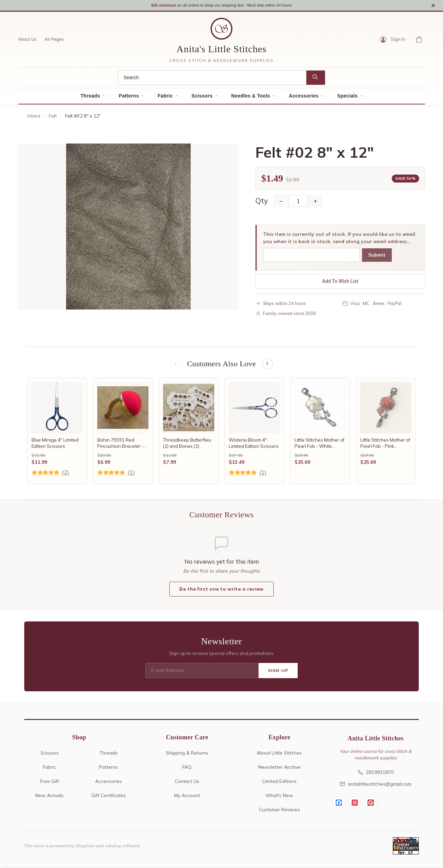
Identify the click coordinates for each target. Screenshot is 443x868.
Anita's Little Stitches (221, 52)
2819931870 (376, 775)
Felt (53, 118)
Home (34, 118)
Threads (90, 98)
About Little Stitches (279, 756)
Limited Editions (279, 785)
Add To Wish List (340, 284)
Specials (347, 98)
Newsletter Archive (279, 771)
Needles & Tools (251, 98)
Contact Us (187, 785)
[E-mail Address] (202, 674)
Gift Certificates (109, 799)
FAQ (187, 771)
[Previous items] (175, 367)
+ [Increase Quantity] (315, 204)
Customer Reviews (279, 813)
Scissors (202, 98)
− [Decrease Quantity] (281, 204)
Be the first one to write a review (221, 592)
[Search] (212, 80)
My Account (187, 799)
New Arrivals (49, 799)
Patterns (129, 98)
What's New (279, 799)
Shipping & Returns (187, 756)
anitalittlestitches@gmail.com (376, 787)
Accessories (304, 98)
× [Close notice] (433, 6)
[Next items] (268, 367)
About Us (27, 42)
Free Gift (50, 785)
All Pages (54, 42)
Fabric (165, 98)
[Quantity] (298, 204)
